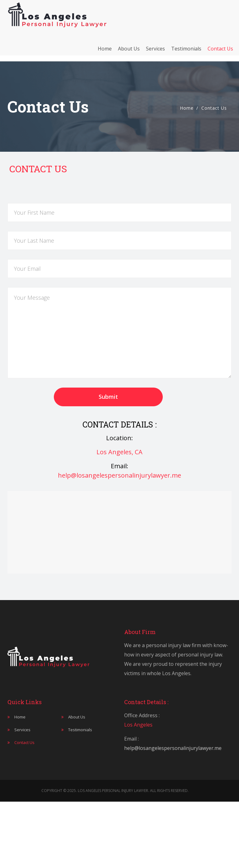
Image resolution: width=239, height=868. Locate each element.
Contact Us (220, 51)
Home (105, 51)
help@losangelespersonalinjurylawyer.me (119, 475)
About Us (129, 51)
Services (155, 51)
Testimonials (186, 51)
